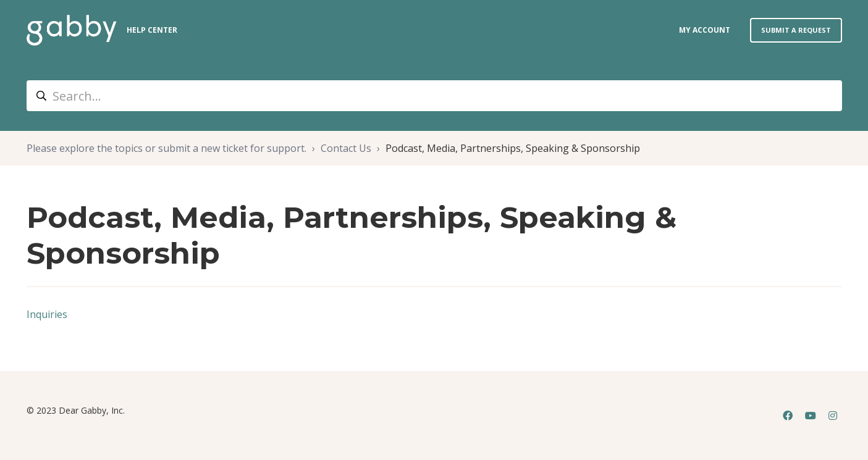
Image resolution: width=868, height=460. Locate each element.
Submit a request (796, 30)
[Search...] (434, 96)
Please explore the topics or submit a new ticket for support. (166, 148)
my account (705, 30)
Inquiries (47, 314)
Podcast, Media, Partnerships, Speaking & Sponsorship (513, 148)
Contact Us (346, 148)
